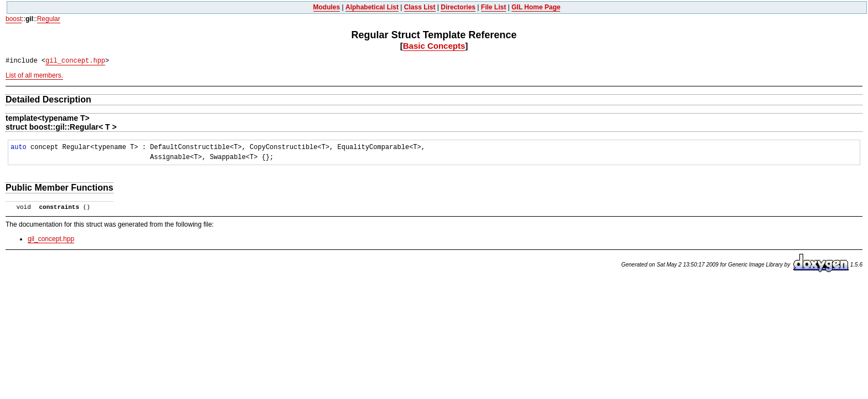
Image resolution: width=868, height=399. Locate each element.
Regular (49, 19)
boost (14, 19)
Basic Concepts (434, 46)
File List (494, 7)
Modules (327, 7)
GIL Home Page (536, 7)
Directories (458, 7)
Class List (420, 7)
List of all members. (34, 75)
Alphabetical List (372, 7)
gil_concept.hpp (75, 61)
